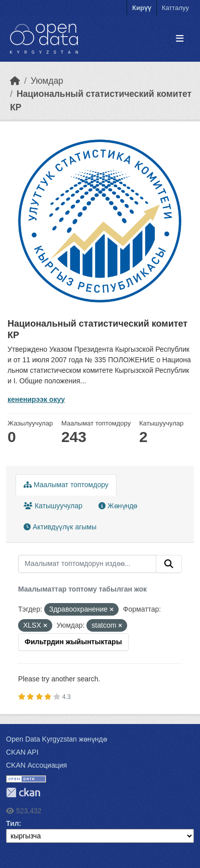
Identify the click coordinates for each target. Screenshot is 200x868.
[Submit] (169, 564)
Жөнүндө (118, 506)
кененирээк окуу (36, 399)
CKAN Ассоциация (36, 765)
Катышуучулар (53, 506)
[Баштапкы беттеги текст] (15, 81)
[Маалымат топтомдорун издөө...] (87, 564)
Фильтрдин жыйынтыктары (73, 642)
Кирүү (142, 8)
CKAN (23, 792)
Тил (13, 823)
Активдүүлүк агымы (60, 527)
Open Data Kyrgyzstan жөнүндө (57, 739)
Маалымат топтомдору (66, 485)
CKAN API (22, 752)
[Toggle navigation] (180, 39)
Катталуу (175, 8)
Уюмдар (47, 81)
